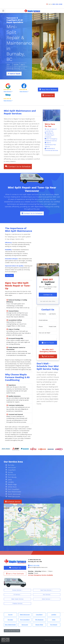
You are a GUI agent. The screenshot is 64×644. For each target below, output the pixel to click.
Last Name (52, 314)
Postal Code (52, 326)
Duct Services (47, 595)
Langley (54, 615)
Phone (41, 326)
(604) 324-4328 (35, 565)
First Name (42, 314)
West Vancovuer (25, 615)
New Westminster (10, 625)
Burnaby (10, 620)
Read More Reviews (48, 90)
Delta (54, 620)
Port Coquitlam (25, 620)
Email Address (43, 320)
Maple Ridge (39, 625)
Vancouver (25, 625)
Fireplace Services (17, 603)
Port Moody (54, 625)
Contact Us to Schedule (18, 167)
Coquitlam (39, 615)
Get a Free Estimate (15, 574)
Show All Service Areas (12, 631)
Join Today (9, 275)
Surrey (10, 615)
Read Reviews (8, 91)
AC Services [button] (17, 595)
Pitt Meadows (39, 620)
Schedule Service (13, 502)
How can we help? (44, 333)
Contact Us (48, 95)
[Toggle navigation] (3, 11)
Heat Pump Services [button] (47, 590)
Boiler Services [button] (47, 599)
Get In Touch (48, 343)
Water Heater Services (17, 599)
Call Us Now (48, 356)
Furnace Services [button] (17, 590)
